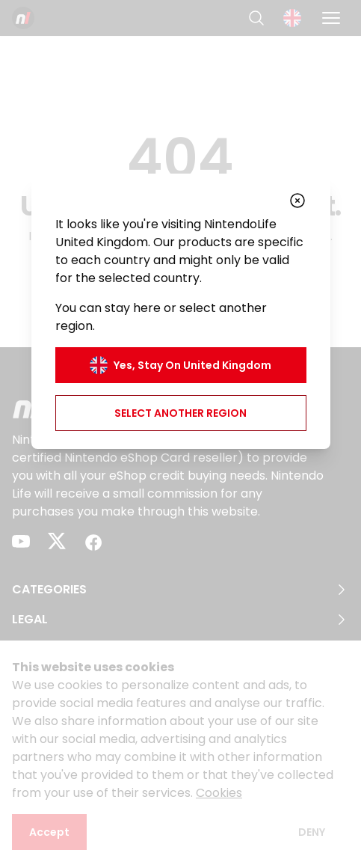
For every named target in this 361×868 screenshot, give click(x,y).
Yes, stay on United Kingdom (180, 365)
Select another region (180, 413)
